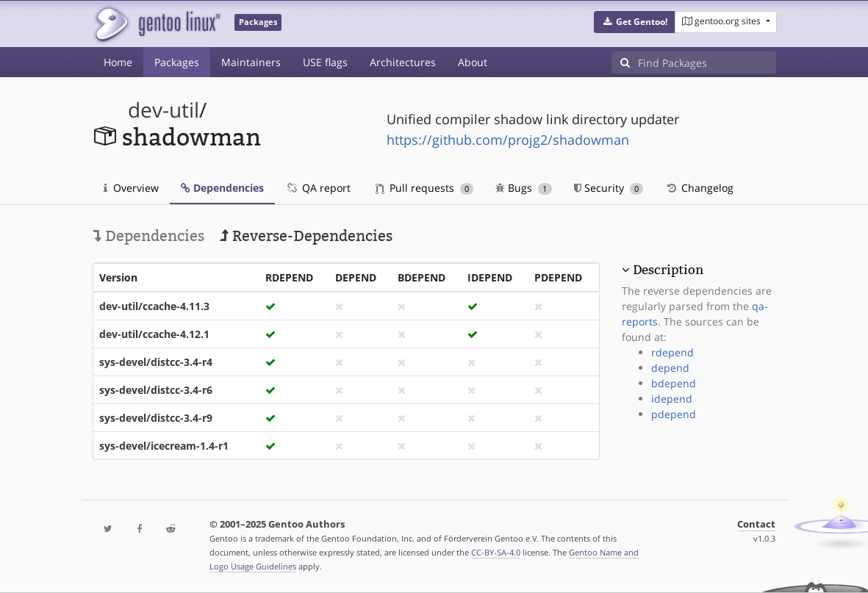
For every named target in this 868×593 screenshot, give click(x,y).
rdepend (672, 352)
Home (118, 62)
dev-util (164, 110)
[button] (635, 22)
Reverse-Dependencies (306, 236)
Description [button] (668, 270)
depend (670, 368)
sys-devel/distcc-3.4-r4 (156, 362)
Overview (131, 188)
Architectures (403, 62)
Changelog (699, 188)
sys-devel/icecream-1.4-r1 (164, 446)
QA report (318, 188)
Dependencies (222, 188)
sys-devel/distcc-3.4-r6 (156, 390)
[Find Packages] (707, 62)
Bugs (524, 188)
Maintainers (251, 62)
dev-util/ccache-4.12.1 (154, 334)
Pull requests (425, 188)
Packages (177, 62)
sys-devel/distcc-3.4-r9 (156, 418)
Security (609, 188)
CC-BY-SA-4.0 (496, 552)
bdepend (674, 383)
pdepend (674, 414)
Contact (756, 524)
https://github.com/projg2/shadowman (508, 140)
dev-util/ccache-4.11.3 (154, 306)
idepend (672, 399)
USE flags (325, 62)
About (473, 62)
